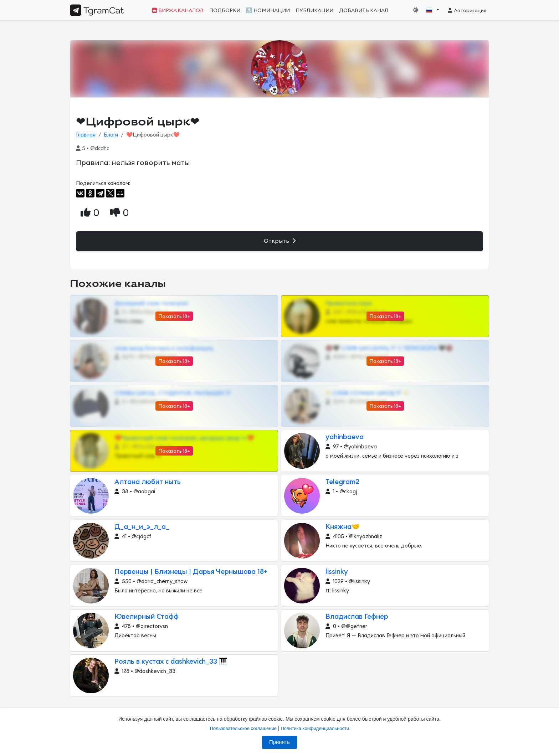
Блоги (111, 135)
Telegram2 (342, 482)
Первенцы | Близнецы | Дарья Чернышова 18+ (191, 572)
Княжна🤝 (343, 527)
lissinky (337, 572)
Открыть (280, 241)
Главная (86, 135)
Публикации (314, 11)
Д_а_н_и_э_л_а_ (142, 527)
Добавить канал (364, 11)
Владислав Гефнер (357, 617)
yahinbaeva (345, 437)
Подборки (225, 11)
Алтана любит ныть (148, 482)
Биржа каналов (178, 11)
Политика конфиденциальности (315, 728)
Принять (279, 742)
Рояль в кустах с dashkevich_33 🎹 (171, 662)
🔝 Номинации (268, 11)
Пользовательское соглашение (243, 728)
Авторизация (466, 11)
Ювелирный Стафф (147, 617)
